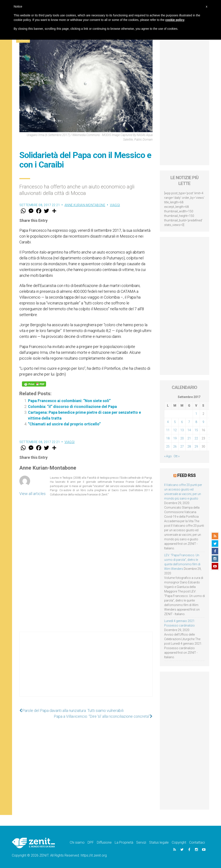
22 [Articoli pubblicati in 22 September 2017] (196, 438)
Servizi (141, 842)
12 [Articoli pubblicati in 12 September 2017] (175, 430)
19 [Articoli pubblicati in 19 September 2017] (175, 438)
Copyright (179, 842)
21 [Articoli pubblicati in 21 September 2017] (189, 438)
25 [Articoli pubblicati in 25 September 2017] (168, 447)
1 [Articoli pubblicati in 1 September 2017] (196, 414)
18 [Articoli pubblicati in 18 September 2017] (168, 438)
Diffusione (104, 842)
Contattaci (197, 842)
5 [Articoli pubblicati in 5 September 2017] (175, 422)
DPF (91, 842)
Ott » (177, 456)
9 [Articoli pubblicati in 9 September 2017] (203, 422)
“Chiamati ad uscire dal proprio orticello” (64, 424)
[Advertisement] (86, 669)
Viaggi (115, 205)
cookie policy (175, 20)
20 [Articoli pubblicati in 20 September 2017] (182, 438)
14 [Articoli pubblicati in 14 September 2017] (189, 430)
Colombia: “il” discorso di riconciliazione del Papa (72, 407)
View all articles (32, 494)
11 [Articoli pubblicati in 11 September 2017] (168, 430)
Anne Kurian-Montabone (85, 205)
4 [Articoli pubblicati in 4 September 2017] (168, 422)
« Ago (168, 456)
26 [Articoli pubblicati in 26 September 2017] (175, 447)
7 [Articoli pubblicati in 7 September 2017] (189, 422)
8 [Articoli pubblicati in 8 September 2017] (196, 422)
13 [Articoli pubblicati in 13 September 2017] (182, 430)
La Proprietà (124, 842)
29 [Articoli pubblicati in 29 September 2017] (196, 447)
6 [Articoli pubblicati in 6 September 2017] (182, 422)
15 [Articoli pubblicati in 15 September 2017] (196, 430)
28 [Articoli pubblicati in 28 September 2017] (189, 447)
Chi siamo (77, 842)
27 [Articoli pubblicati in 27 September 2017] (182, 447)
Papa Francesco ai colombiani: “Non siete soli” (69, 401)
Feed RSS (186, 475)
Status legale (159, 842)
